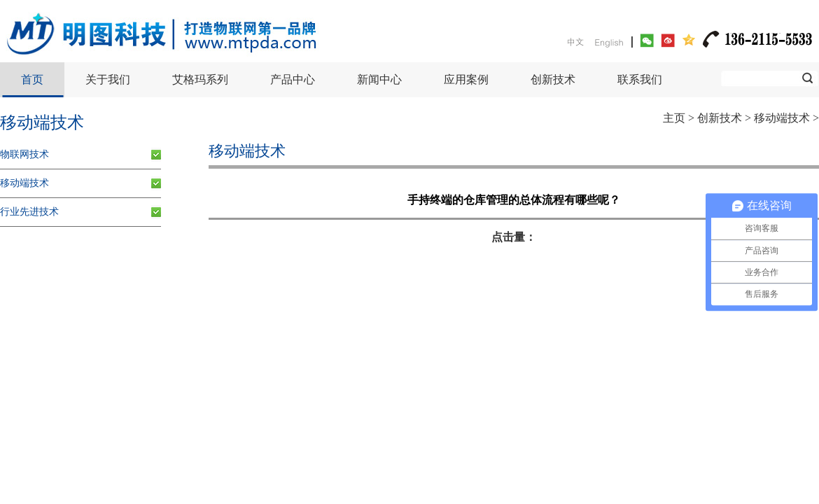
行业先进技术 (29, 212)
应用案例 (466, 79)
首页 (32, 79)
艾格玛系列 (200, 79)
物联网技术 (24, 154)
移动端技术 (782, 118)
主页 (674, 118)
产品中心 (293, 79)
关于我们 (108, 79)
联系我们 (640, 79)
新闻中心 (379, 79)
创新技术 (553, 79)
